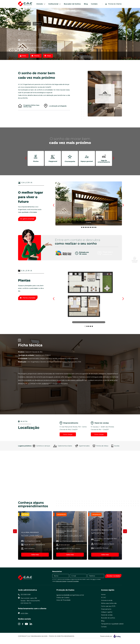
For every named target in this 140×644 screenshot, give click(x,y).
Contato (94, 4)
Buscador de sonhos (108, 622)
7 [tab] (89, 228)
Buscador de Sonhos (72, 4)
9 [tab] (93, 228)
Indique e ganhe (107, 616)
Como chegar (68, 434)
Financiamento (106, 613)
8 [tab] (91, 228)
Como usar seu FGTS (108, 610)
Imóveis (40, 4)
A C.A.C (104, 602)
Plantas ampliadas (28, 298)
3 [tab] (82, 228)
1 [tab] (86, 327)
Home (103, 599)
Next (114, 158)
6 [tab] (88, 228)
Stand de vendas (107, 619)
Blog (86, 4)
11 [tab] (96, 228)
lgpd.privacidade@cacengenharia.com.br (70, 599)
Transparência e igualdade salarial (112, 628)
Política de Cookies (61, 585)
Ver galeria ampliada (27, 219)
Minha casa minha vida (109, 608)
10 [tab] (95, 228)
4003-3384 (24, 618)
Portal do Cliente (115, 4)
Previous (26, 158)
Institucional (53, 4)
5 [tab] (86, 228)
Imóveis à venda (107, 605)
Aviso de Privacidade (73, 585)
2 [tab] (88, 327)
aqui (94, 584)
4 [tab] (84, 228)
